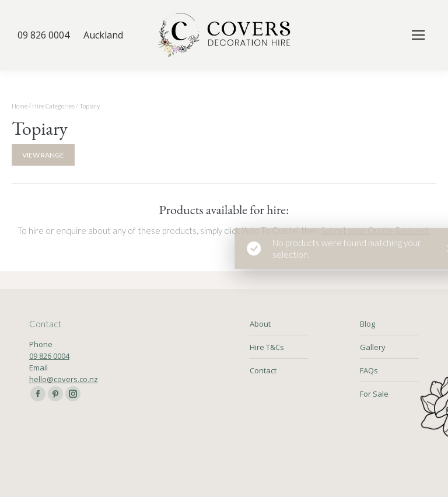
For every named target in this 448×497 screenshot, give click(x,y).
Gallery (373, 347)
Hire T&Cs (267, 347)
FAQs (369, 370)
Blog (367, 324)
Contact (263, 370)
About (260, 324)
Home (20, 106)
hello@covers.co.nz (64, 379)
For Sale (374, 394)
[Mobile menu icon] (418, 35)
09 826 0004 (49, 356)
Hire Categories (53, 106)
